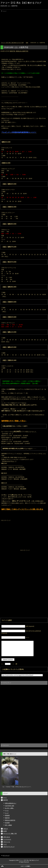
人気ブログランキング (9, 847)
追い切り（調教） (10, 808)
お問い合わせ (7, 837)
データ (7, 811)
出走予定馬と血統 (10, 806)
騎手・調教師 (8, 825)
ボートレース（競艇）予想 (10, 834)
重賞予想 (7, 818)
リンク (5, 844)
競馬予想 (13, 51)
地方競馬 (7, 823)
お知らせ (5, 829)
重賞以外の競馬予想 (22, 51)
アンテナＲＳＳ (7, 839)
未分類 (5, 831)
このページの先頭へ (25, 866)
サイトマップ (6, 855)
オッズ (7, 813)
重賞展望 (7, 815)
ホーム (5, 798)
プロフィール (7, 842)
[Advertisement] (24, 27)
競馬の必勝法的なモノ (11, 803)
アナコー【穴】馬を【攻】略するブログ (21, 3)
